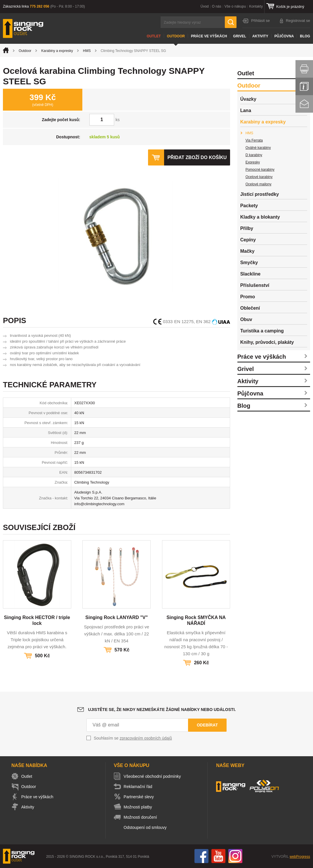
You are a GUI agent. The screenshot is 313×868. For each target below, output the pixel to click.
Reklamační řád (139, 787)
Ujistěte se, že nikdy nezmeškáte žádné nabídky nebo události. (162, 710)
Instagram (235, 856)
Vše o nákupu (235, 6)
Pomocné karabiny (260, 170)
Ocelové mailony (259, 184)
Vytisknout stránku (304, 69)
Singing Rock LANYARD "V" (116, 617)
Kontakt (304, 104)
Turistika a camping (262, 331)
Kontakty (256, 6)
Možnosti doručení (142, 817)
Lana (246, 110)
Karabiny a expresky (57, 51)
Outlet (154, 36)
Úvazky (248, 99)
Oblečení (250, 308)
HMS (87, 51)
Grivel (240, 36)
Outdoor (176, 36)
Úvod (205, 6)
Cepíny (248, 240)
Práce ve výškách (209, 36)
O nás (217, 6)
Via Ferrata (254, 140)
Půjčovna (284, 36)
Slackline (250, 274)
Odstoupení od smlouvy (146, 827)
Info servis (304, 86)
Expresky (253, 162)
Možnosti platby (139, 807)
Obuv (246, 319)
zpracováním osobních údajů (146, 738)
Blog (305, 36)
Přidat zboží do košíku (197, 157)
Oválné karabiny (258, 148)
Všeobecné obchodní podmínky (154, 776)
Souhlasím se (133, 738)
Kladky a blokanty (260, 217)
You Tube (218, 856)
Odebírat (207, 725)
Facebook (201, 856)
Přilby (247, 228)
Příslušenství (255, 285)
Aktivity (260, 36)
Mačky (247, 251)
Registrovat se (298, 21)
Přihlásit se (260, 21)
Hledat (231, 22)
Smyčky (249, 263)
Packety (249, 206)
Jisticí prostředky (260, 194)
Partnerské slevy (140, 797)
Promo (248, 297)
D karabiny (254, 155)
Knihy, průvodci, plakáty (267, 342)
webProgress (300, 857)
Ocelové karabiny (259, 177)
